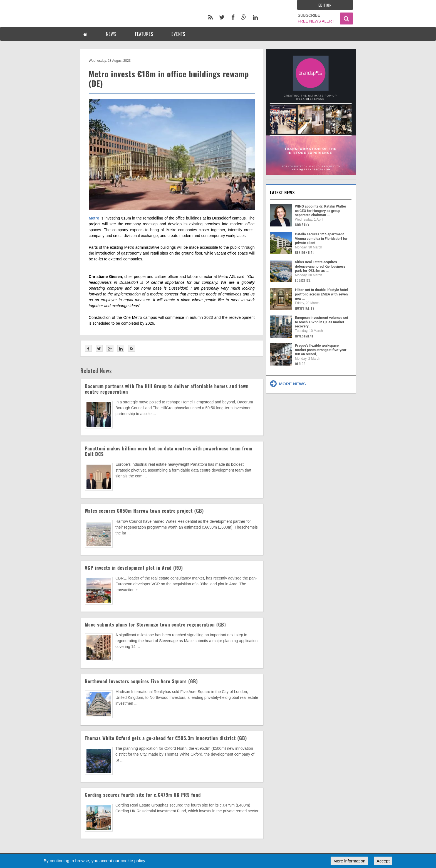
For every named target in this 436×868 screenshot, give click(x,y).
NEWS (111, 34)
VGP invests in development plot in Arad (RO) (134, 568)
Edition (325, 5)
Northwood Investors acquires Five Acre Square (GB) (141, 681)
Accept (383, 861)
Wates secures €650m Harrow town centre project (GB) (144, 511)
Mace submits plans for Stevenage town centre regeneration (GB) (155, 624)
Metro (94, 218)
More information (349, 861)
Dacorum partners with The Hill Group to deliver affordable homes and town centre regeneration (167, 389)
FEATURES (144, 34)
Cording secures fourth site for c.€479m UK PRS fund (143, 795)
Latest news (283, 192)
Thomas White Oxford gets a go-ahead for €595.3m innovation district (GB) (166, 738)
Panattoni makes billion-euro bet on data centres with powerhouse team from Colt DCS (169, 451)
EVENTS (179, 34)
